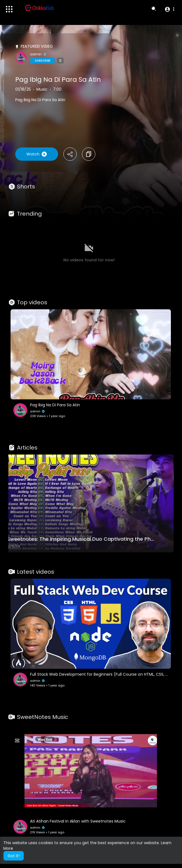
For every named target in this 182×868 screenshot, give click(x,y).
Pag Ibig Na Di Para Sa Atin (58, 80)
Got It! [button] (13, 856)
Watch (37, 154)
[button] (169, 9)
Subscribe (43, 61)
